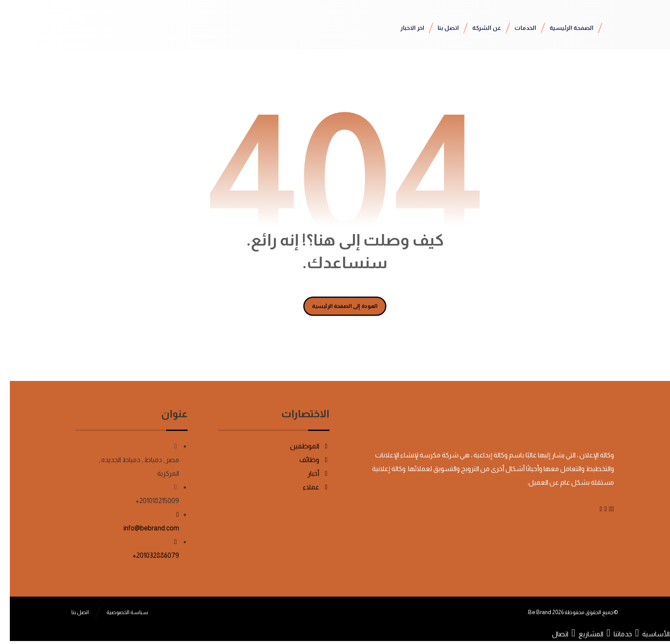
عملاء (306, 487)
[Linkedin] (596, 509)
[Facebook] (603, 509)
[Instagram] (591, 509)
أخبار (309, 473)
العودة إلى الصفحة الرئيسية (335, 306)
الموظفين (300, 446)
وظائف (305, 460)
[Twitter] (600, 509)
